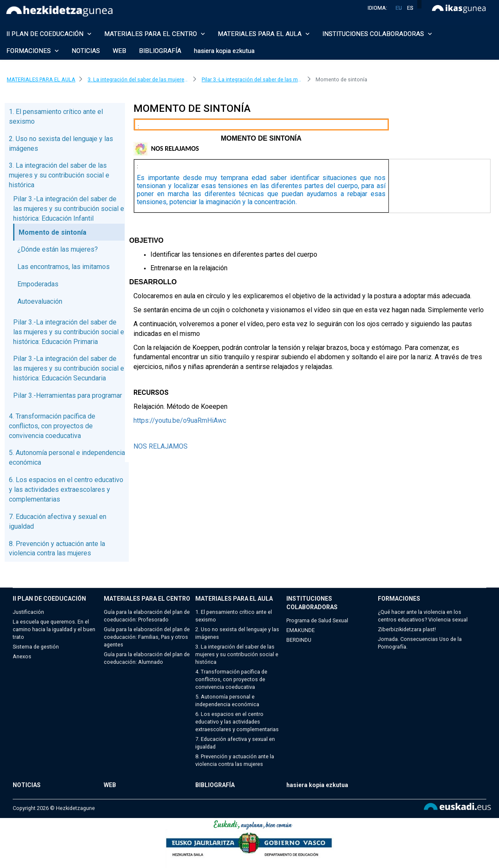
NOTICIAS (86, 51)
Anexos (22, 656)
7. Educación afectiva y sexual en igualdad (235, 743)
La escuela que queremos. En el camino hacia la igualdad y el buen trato (54, 629)
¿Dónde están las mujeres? (58, 249)
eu (399, 8)
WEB (119, 51)
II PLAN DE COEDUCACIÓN (49, 599)
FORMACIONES (399, 599)
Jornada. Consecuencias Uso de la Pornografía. (420, 643)
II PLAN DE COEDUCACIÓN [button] (49, 34)
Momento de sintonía (53, 232)
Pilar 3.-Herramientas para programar (68, 395)
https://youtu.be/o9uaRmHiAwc (180, 420)
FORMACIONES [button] (33, 51)
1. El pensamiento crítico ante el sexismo (234, 616)
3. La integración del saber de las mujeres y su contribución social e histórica (59, 175)
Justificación (28, 612)
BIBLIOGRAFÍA (160, 51)
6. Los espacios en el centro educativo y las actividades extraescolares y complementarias (66, 489)
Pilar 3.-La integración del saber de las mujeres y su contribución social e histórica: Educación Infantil (69, 209)
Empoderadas (38, 284)
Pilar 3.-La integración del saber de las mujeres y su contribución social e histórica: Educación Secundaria (69, 368)
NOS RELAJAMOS (161, 446)
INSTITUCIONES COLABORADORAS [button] (377, 34)
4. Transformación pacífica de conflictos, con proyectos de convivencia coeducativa (52, 426)
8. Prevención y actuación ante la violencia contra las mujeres (235, 760)
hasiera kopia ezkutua (224, 51)
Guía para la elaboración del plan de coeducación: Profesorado (147, 616)
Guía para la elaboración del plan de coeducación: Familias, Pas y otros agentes (147, 637)
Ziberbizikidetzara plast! (407, 629)
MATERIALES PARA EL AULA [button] (264, 34)
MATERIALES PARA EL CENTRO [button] (155, 34)
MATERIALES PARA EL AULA (234, 599)
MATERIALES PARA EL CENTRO (147, 599)
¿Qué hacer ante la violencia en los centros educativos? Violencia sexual (423, 616)
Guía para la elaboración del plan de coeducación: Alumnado (147, 658)
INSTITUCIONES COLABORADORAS (312, 603)
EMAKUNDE (301, 630)
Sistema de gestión (36, 647)
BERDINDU (299, 640)
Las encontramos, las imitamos (64, 267)
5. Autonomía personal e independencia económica (227, 700)
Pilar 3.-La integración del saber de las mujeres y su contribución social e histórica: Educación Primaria (69, 332)
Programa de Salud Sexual (317, 620)
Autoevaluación (40, 301)
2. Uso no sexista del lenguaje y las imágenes (237, 633)
